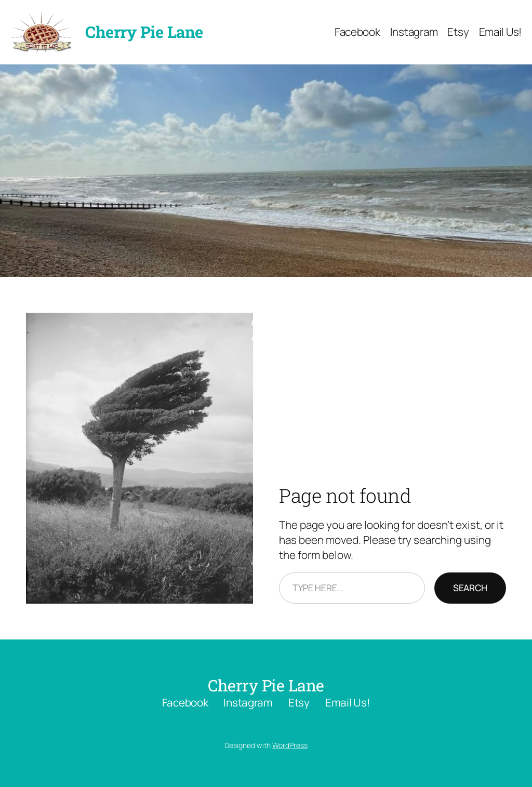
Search (470, 588)
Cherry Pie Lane (144, 32)
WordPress (290, 745)
